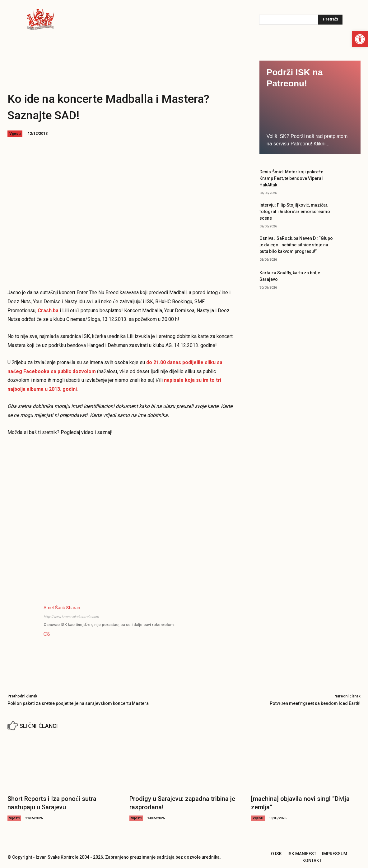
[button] (360, 39)
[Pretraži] (330, 20)
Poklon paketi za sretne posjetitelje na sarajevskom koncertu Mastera (78, 703)
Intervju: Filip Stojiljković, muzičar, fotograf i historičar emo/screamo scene (295, 212)
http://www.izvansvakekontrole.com (71, 617)
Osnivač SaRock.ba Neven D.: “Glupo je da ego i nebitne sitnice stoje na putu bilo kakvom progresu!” (296, 245)
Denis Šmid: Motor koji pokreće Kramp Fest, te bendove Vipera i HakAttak (291, 178)
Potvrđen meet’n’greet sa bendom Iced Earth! (315, 703)
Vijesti (15, 134)
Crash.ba (48, 311)
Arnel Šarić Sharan (62, 608)
